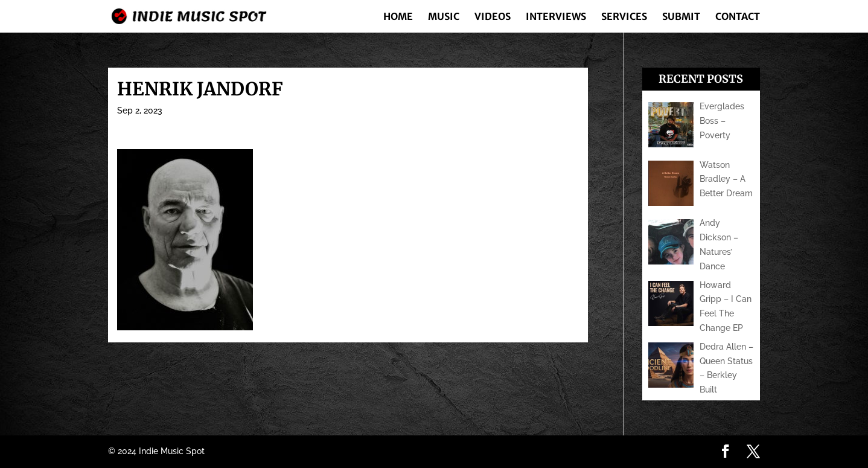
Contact (738, 17)
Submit (681, 17)
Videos (493, 17)
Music (444, 17)
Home (398, 17)
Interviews (556, 17)
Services (624, 17)
